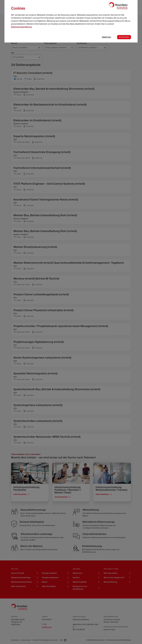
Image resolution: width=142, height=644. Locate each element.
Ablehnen (106, 37)
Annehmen (124, 37)
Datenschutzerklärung (21, 27)
